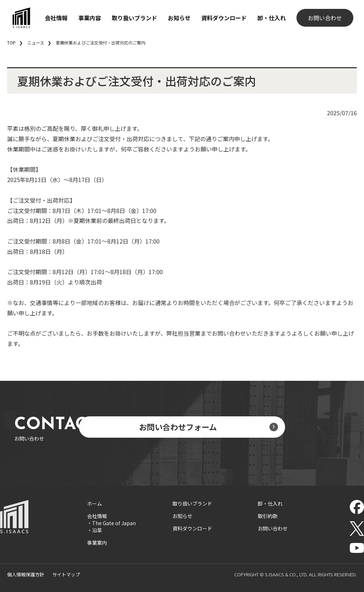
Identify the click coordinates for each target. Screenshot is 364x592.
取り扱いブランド (134, 18)
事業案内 (97, 543)
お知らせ (179, 18)
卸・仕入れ (272, 18)
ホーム (95, 503)
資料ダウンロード (224, 18)
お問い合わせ (325, 18)
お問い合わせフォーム (178, 427)
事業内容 (90, 18)
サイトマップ (66, 574)
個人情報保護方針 (26, 574)
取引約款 (268, 516)
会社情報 (56, 18)
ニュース (36, 42)
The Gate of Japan (114, 523)
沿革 (97, 530)
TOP (11, 42)
